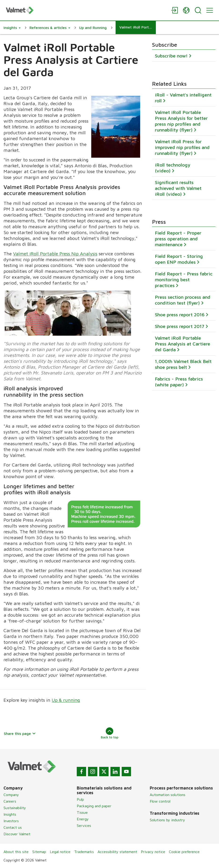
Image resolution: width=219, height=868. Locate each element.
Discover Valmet (17, 834)
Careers (10, 801)
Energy (83, 819)
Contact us (13, 827)
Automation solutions (168, 795)
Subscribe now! (171, 56)
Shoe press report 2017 (180, 326)
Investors (11, 821)
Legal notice (60, 852)
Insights (10, 814)
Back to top (110, 733)
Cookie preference (184, 852)
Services (84, 825)
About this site (16, 852)
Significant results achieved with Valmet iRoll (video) (178, 188)
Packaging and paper (94, 806)
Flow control (160, 801)
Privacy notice (153, 852)
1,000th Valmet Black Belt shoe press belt (183, 364)
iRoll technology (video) (173, 168)
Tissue (82, 812)
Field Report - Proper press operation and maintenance (178, 239)
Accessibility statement (117, 852)
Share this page (20, 733)
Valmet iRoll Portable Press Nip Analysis (55, 254)
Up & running (66, 700)
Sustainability (15, 808)
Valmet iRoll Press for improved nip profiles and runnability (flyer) (182, 147)
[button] (12, 28)
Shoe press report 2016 (180, 315)
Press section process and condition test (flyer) (183, 300)
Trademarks (84, 852)
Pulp (80, 799)
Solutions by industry (167, 820)
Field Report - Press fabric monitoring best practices (184, 280)
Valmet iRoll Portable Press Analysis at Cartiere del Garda (182, 344)
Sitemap (39, 852)
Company (11, 795)
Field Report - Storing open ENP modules (179, 259)
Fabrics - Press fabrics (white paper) (179, 382)
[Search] (198, 10)
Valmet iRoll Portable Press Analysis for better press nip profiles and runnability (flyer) (181, 121)
